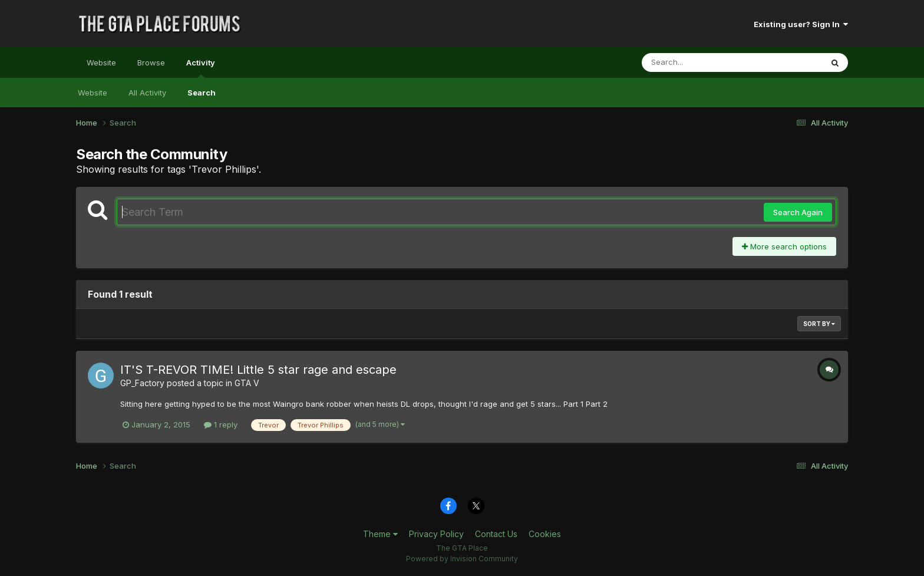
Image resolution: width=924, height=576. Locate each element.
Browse (151, 62)
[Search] (700, 62)
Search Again (798, 212)
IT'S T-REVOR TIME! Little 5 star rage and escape (258, 370)
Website (101, 62)
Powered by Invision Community (462, 559)
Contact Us (496, 534)
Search (202, 93)
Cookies (545, 534)
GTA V (247, 383)
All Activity (147, 93)
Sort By (819, 324)
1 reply (221, 424)
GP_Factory (142, 383)
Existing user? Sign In (801, 24)
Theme (380, 534)
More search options (784, 246)
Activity (201, 68)
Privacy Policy (436, 534)
